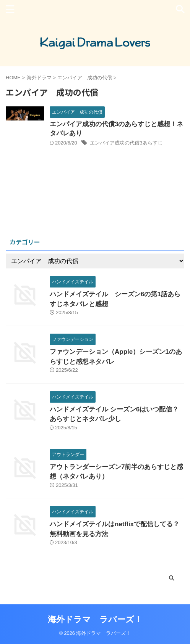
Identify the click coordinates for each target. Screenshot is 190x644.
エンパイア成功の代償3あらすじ (126, 143)
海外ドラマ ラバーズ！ (95, 619)
